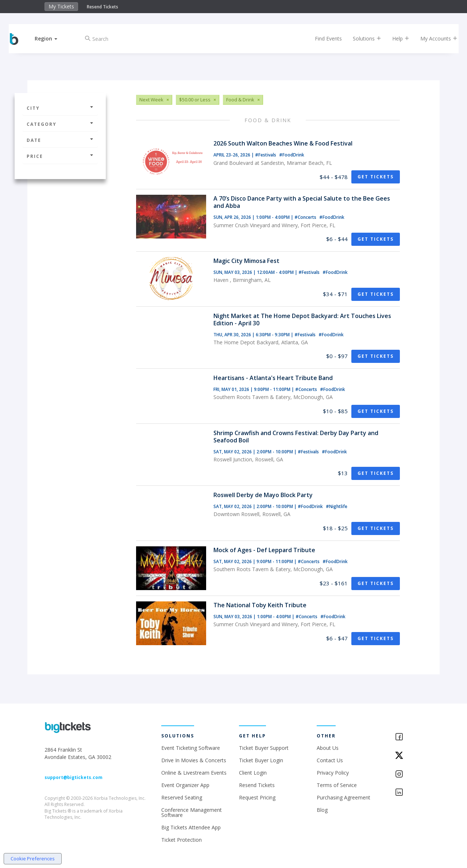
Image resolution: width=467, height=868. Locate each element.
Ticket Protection (182, 840)
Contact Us (330, 760)
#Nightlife (337, 506)
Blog (322, 810)
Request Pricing (257, 797)
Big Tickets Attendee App (191, 827)
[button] (52, 38)
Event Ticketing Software (191, 748)
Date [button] (60, 140)
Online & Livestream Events (194, 773)
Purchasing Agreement (344, 797)
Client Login (253, 773)
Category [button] (60, 124)
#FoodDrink (292, 155)
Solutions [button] (361, 38)
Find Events (323, 38)
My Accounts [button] (433, 38)
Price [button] (60, 156)
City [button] (60, 108)
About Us (328, 748)
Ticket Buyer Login (261, 760)
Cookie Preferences (33, 859)
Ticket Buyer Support (264, 748)
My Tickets (61, 6)
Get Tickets (376, 177)
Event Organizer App (185, 785)
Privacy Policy (333, 773)
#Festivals (266, 155)
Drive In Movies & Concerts (194, 760)
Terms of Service (337, 785)
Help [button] (395, 38)
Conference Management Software (192, 812)
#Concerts (306, 217)
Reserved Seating (182, 797)
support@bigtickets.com (74, 777)
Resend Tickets (103, 7)
